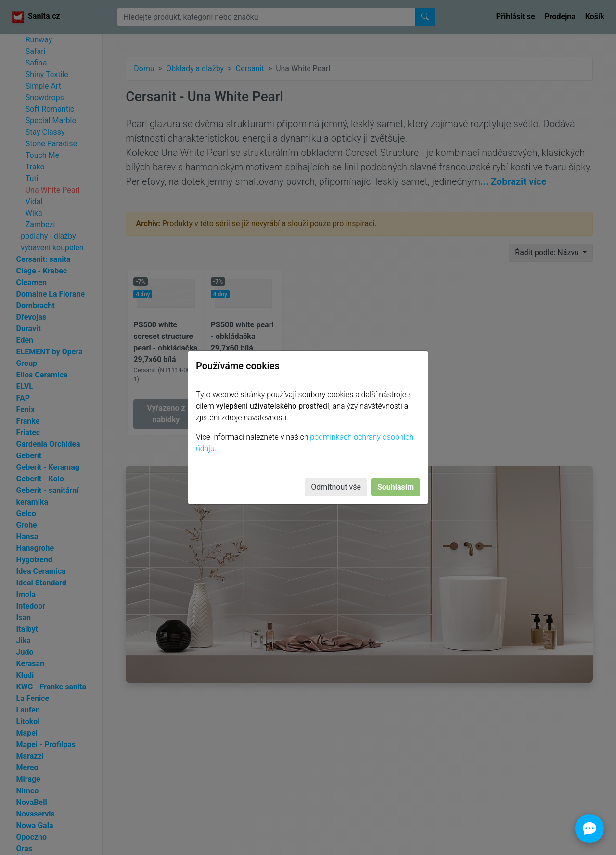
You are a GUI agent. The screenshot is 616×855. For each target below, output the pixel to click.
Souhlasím (396, 487)
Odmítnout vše (336, 487)
